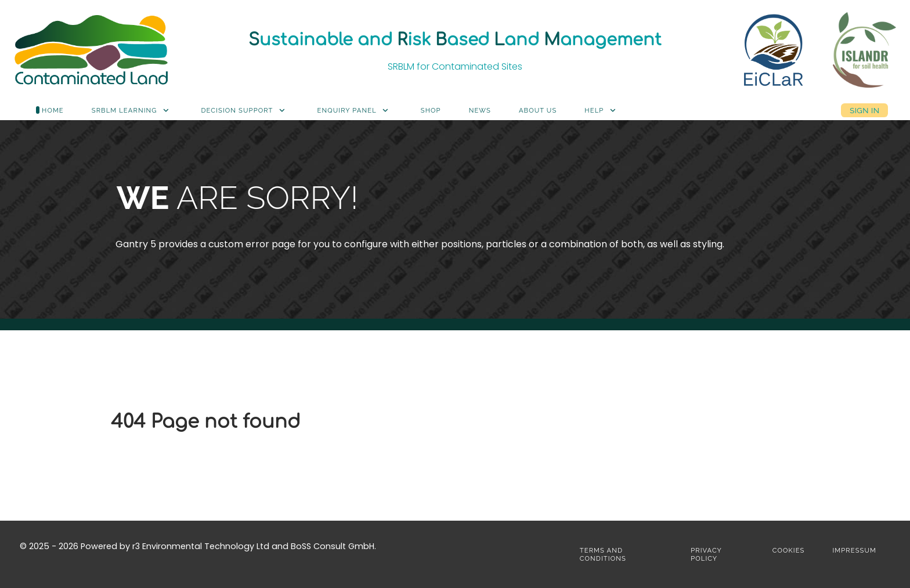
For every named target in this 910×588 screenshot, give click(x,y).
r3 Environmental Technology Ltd (201, 546)
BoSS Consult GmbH (333, 546)
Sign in (864, 110)
